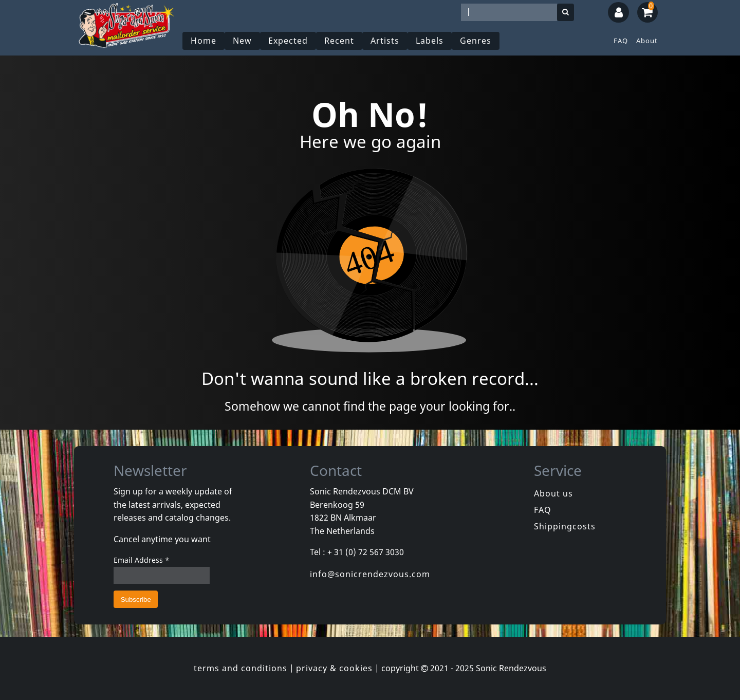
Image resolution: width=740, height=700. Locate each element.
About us (553, 493)
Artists (385, 41)
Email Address (142, 560)
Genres (476, 41)
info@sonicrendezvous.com (370, 574)
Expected (288, 41)
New (242, 41)
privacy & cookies (334, 668)
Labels (430, 41)
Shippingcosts (565, 526)
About (647, 41)
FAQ (621, 41)
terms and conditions (240, 668)
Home (203, 41)
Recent (339, 41)
